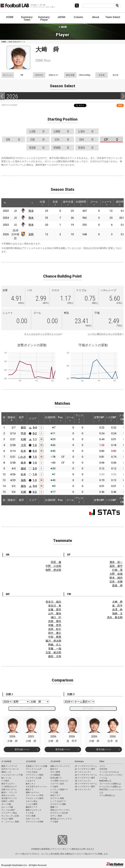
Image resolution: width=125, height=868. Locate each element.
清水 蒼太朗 (115, 617)
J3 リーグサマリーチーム (86, 784)
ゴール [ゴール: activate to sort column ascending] (94, 203)
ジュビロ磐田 (32, 804)
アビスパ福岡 (7, 819)
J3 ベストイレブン (83, 790)
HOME (10, 17)
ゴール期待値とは (107, 795)
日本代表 (103, 769)
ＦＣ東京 (5, 781)
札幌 (23, 439)
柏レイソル (6, 778)
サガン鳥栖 (31, 816)
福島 (23, 480)
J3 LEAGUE (55, 761)
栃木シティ (31, 784)
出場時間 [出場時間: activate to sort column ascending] (81, 203)
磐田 (23, 428)
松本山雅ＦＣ (56, 778)
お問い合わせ (87, 849)
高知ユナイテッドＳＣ (60, 810)
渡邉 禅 (117, 586)
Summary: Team (27, 18)
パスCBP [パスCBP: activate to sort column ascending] (111, 419)
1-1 (35, 439)
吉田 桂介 (55, 629)
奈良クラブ (55, 795)
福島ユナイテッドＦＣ (60, 766)
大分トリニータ (33, 819)
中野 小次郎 (53, 566)
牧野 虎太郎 (53, 570)
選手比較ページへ (93, 708)
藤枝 (23, 469)
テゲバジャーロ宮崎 (35, 822)
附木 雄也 (116, 578)
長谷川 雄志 (53, 602)
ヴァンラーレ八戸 (34, 769)
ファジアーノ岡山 (9, 813)
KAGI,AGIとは (105, 781)
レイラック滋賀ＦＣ (59, 790)
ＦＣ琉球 (54, 822)
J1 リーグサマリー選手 (85, 769)
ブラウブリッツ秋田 (35, 775)
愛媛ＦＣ (54, 807)
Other (102, 761)
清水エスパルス (8, 795)
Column (78, 17)
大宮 (23, 445)
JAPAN (61, 17)
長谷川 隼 (55, 606)
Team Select (113, 17)
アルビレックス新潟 (35, 798)
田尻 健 (56, 562)
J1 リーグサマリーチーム (86, 766)
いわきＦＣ (31, 781)
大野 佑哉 (116, 574)
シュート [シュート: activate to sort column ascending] (107, 203)
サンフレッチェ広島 (10, 816)
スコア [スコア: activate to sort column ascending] (33, 418)
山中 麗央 (55, 613)
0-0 (35, 428)
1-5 (35, 463)
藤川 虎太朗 (53, 641)
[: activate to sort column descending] (5, 203)
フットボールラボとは (109, 772)
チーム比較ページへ (32, 708)
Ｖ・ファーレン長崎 (10, 822)
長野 (31, 234)
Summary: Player (44, 18)
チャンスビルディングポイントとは (42, 334)
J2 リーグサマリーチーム (86, 775)
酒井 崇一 (116, 562)
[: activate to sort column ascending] (12, 203)
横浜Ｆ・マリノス (9, 792)
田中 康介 (55, 633)
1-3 (35, 457)
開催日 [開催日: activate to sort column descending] (12, 419)
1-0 (35, 474)
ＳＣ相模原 (55, 775)
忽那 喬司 (55, 621)
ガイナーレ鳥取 (57, 798)
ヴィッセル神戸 (8, 810)
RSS (120, 105)
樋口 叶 (56, 617)
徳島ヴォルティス (34, 810)
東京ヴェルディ (8, 784)
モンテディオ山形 (34, 778)
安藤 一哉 (55, 649)
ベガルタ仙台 (32, 772)
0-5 (35, 451)
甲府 (23, 433)
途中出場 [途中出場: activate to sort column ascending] (68, 203)
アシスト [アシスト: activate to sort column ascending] (79, 419)
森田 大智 (55, 656)
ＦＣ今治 (30, 813)
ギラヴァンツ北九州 (59, 813)
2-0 (35, 469)
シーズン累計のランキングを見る (105, 334)
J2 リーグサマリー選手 (85, 778)
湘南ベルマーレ (33, 792)
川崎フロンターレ (9, 790)
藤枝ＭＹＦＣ (32, 807)
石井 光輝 (116, 582)
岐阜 (23, 463)
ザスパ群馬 (55, 772)
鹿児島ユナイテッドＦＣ (61, 819)
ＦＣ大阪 (54, 792)
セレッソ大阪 (7, 807)
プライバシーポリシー (61, 849)
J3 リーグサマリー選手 (85, 787)
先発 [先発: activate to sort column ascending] (55, 203)
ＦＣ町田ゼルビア (9, 787)
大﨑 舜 (117, 602)
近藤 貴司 (55, 610)
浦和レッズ (6, 772)
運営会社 (76, 849)
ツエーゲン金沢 (57, 784)
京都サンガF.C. (8, 801)
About (96, 17)
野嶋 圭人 (55, 645)
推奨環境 (45, 849)
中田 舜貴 (55, 637)
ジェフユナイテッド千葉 (12, 775)
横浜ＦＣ (30, 790)
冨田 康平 (116, 566)
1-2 (35, 445)
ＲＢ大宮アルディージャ (36, 787)
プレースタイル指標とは (110, 784)
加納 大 (117, 613)
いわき (22, 457)
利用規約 (36, 849)
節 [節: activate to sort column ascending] (4, 419)
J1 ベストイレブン (83, 772)
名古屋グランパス (9, 798)
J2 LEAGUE (31, 761)
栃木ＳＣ (54, 769)
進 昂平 (117, 606)
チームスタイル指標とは (110, 787)
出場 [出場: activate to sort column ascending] (42, 203)
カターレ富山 (32, 801)
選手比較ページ (22, 749)
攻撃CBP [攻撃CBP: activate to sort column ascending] (99, 419)
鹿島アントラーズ (9, 766)
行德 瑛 (117, 570)
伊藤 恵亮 (55, 625)
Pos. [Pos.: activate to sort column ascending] (61, 419)
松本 (23, 451)
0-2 (35, 433)
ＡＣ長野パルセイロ (59, 781)
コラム (102, 766)
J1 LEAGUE (6, 761)
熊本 (31, 211)
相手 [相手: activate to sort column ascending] (21, 419)
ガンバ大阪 (6, 804)
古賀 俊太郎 (53, 652)
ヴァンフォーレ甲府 (35, 795)
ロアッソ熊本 (56, 816)
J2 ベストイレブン (83, 781)
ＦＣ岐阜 (54, 787)
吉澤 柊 (117, 610)
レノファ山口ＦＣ (58, 801)
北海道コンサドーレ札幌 (36, 766)
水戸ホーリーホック (10, 769)
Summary (79, 761)
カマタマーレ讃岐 (58, 804)
